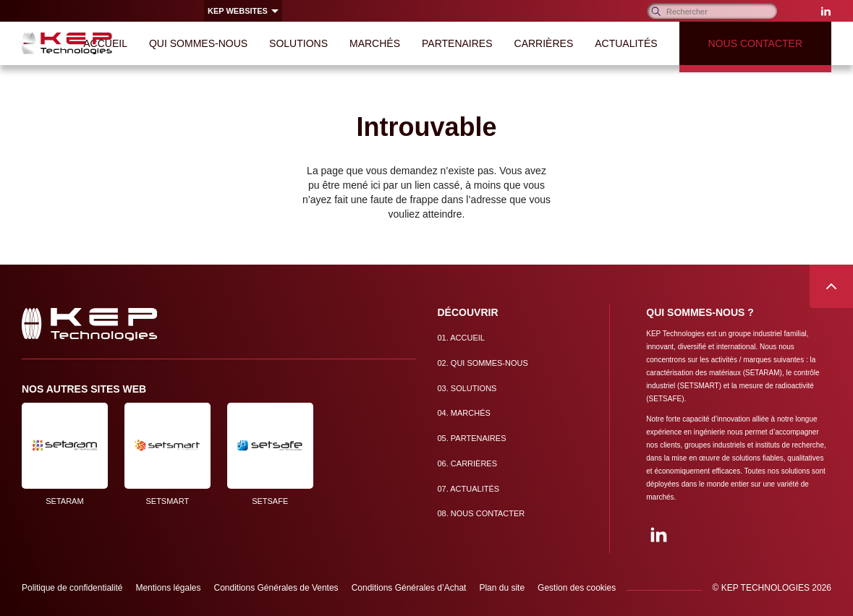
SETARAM (65, 454)
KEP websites (238, 11)
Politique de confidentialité (72, 588)
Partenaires (472, 438)
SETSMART (167, 454)
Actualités (469, 489)
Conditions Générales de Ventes (276, 588)
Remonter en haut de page (831, 286)
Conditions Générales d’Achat (409, 588)
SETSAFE (270, 454)
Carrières (468, 463)
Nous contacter (481, 513)
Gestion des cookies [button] (577, 588)
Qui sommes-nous (483, 363)
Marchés (464, 413)
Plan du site (502, 588)
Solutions (467, 388)
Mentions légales (168, 588)
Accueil (461, 338)
